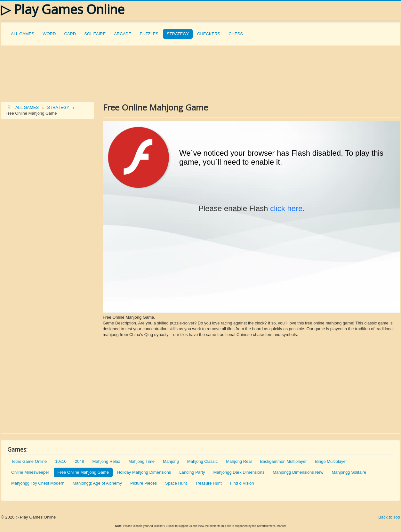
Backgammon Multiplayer (283, 461)
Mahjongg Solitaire (349, 472)
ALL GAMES (23, 34)
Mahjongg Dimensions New (298, 472)
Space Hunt (176, 483)
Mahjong (171, 461)
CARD (70, 34)
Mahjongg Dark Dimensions (239, 472)
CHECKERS (209, 34)
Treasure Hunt (209, 483)
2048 (80, 461)
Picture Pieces (144, 483)
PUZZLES (149, 34)
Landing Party (192, 472)
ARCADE (123, 34)
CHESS (236, 34)
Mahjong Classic (202, 461)
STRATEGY (178, 34)
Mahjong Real (239, 461)
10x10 (61, 461)
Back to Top (389, 517)
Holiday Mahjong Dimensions (144, 472)
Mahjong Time (141, 461)
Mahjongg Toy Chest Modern (38, 483)
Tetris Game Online (29, 461)
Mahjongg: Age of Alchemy (97, 483)
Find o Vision (242, 483)
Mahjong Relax (106, 461)
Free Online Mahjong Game (83, 472)
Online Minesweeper (30, 472)
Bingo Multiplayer (331, 461)
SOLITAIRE (95, 34)
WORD (49, 34)
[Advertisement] (151, 77)
